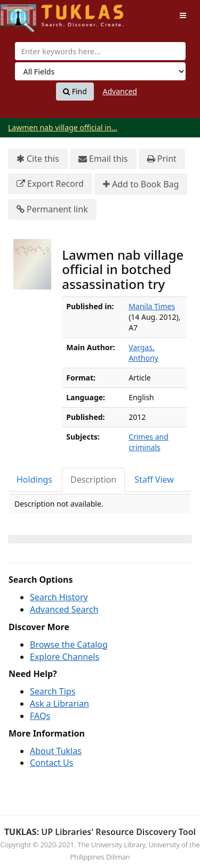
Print (162, 159)
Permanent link (52, 209)
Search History (59, 597)
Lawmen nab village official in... (63, 127)
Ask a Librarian (59, 704)
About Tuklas (56, 751)
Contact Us (51, 763)
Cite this (38, 159)
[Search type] (100, 71)
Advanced (120, 91)
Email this (103, 159)
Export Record (50, 184)
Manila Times (152, 306)
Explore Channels (65, 657)
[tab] (35, 480)
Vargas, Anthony (143, 353)
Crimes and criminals (149, 442)
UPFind (27, 14)
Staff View (154, 480)
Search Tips (53, 691)
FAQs (40, 716)
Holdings (34, 480)
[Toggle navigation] (183, 15)
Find (75, 92)
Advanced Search (64, 609)
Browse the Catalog (69, 644)
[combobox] (100, 51)
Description (93, 480)
